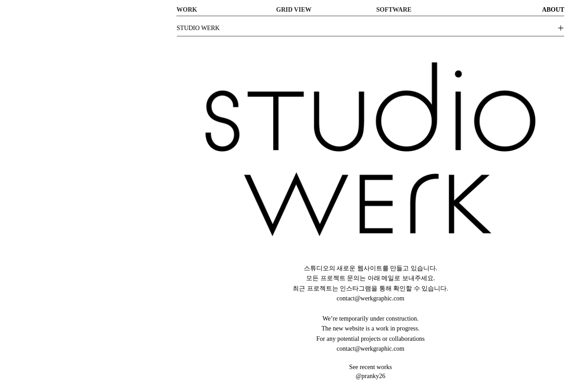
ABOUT (553, 10)
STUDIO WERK (198, 28)
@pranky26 (371, 376)
